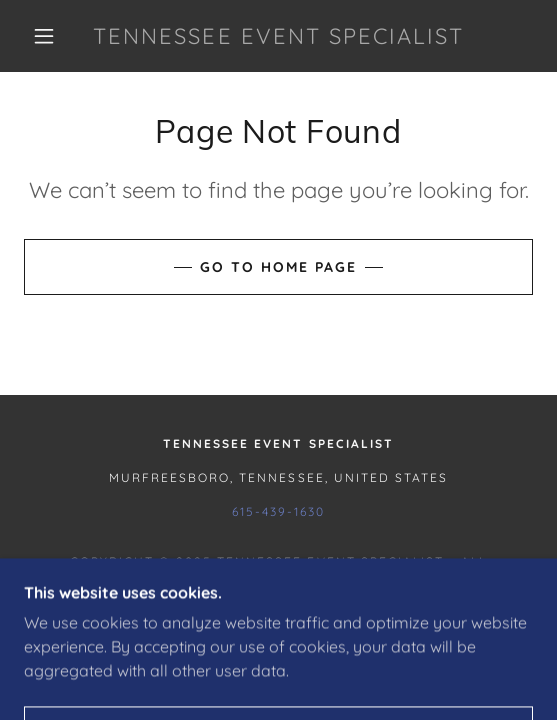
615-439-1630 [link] (278, 511)
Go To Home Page (278, 267)
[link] (278, 36)
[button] (49, 36)
